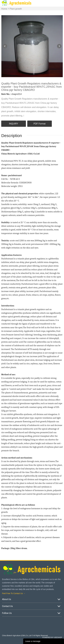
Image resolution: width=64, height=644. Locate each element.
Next (59, 46)
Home (4, 9)
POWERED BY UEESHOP (52, 638)
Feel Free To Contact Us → (14, 593)
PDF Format (40, 124)
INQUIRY (14, 124)
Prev (5, 46)
